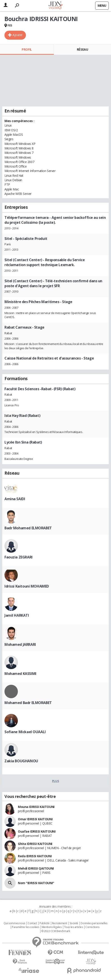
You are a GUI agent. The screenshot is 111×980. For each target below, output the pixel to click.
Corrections (92, 927)
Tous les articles (73, 927)
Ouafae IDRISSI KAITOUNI (37, 831)
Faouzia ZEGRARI (19, 557)
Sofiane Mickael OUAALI (25, 732)
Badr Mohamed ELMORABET (28, 528)
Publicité (44, 923)
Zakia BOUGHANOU (21, 761)
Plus (55, 781)
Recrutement (60, 923)
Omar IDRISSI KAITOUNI (35, 819)
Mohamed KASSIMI (20, 674)
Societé (74, 923)
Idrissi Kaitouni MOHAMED (27, 586)
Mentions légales (52, 927)
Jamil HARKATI (17, 615)
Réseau (82, 49)
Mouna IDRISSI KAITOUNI (36, 807)
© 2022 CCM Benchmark (56, 931)
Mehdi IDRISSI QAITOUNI (36, 868)
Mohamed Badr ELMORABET (28, 703)
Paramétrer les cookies (25, 927)
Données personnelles (94, 923)
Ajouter (18, 35)
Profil (27, 49)
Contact (32, 923)
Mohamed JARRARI (20, 644)
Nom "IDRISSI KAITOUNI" (36, 883)
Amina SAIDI (15, 499)
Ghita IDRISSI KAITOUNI (35, 844)
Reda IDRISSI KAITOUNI (35, 856)
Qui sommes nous (14, 923)
